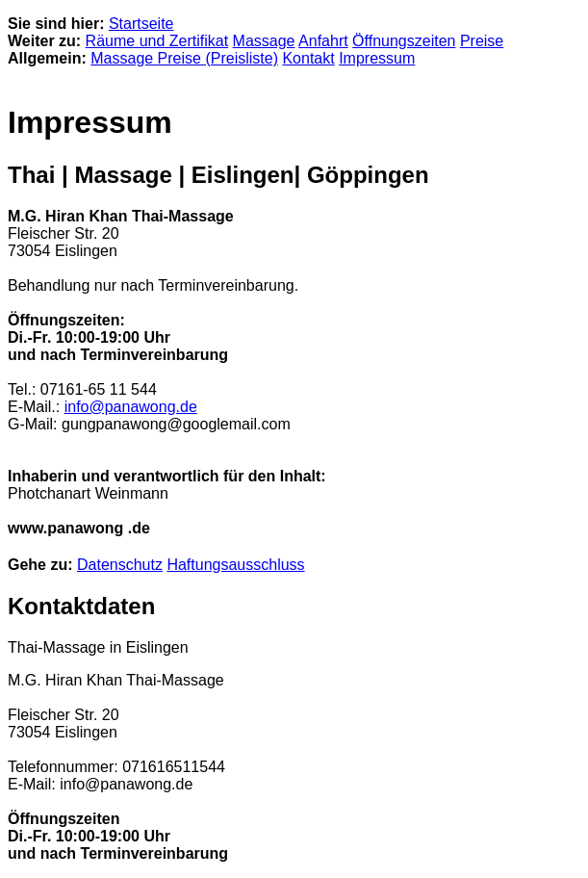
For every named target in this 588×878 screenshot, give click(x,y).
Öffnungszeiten (404, 41)
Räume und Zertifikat (157, 41)
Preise (482, 41)
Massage (264, 41)
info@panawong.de (131, 407)
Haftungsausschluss (235, 565)
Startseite (141, 24)
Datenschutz (120, 565)
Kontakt (308, 58)
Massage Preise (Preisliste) (184, 58)
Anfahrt (323, 41)
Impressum (377, 58)
